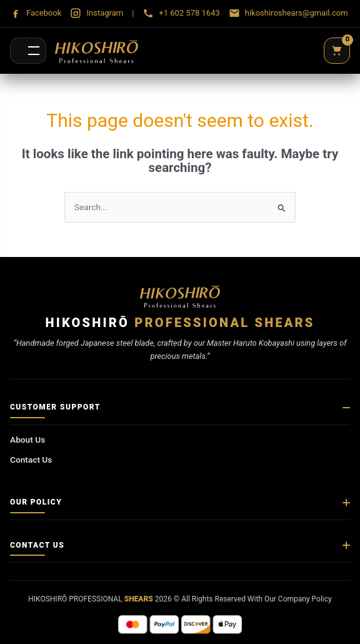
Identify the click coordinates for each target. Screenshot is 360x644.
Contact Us (31, 460)
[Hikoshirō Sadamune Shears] (97, 51)
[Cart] (337, 51)
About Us (27, 440)
